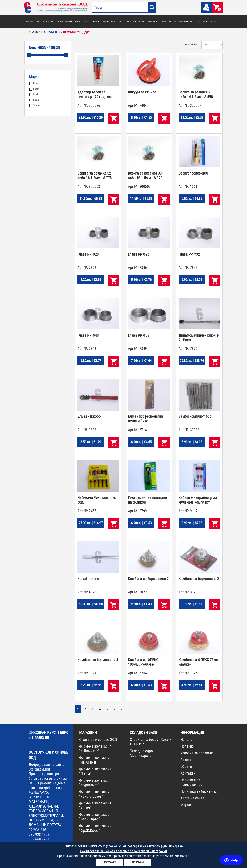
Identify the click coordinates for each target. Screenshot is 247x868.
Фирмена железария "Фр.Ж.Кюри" (95, 828)
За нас (185, 760)
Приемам (138, 862)
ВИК (85, 21)
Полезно (187, 746)
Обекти (186, 766)
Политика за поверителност (192, 782)
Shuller (35, 105)
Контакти (188, 773)
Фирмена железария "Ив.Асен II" (95, 760)
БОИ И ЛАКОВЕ (33, 21)
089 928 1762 (39, 834)
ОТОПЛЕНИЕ (48, 21)
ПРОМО (214, 21)
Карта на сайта (192, 798)
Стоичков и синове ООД (98, 739)
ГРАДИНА (95, 21)
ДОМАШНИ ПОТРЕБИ (112, 21)
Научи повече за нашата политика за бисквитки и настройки (123, 851)
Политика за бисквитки (199, 791)
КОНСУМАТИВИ (186, 21)
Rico (33, 83)
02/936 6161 (38, 830)
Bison (34, 100)
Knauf (34, 89)
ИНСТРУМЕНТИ (169, 21)
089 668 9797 (39, 839)
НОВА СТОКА (201, 21)
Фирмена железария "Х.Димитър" (95, 749)
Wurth (34, 95)
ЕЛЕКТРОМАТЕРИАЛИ (134, 21)
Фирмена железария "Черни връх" (95, 817)
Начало (186, 739)
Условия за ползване (197, 753)
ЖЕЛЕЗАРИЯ (153, 21)
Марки (186, 805)
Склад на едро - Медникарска (142, 753)
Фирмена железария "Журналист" (95, 783)
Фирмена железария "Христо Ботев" (95, 794)
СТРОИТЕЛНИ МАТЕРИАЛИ (68, 21)
